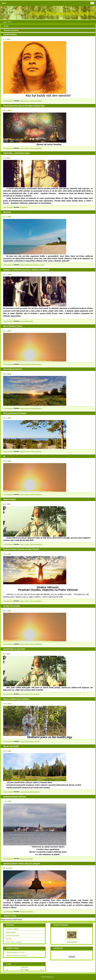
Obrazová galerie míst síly (15, 952)
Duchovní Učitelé (12, 929)
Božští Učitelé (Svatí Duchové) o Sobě (32, 265)
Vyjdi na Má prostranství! (13, 369)
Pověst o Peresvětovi (27, 859)
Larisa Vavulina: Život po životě (30, 694)
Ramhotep (7, 212)
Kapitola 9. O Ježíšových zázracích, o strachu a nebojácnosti (26, 270)
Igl (4, 456)
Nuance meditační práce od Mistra (16, 699)
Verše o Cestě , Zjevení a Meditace (31, 101)
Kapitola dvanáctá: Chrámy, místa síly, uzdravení (22, 863)
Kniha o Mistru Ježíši (26, 321)
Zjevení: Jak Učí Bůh (11, 746)
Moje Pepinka (11, 932)
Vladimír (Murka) (9, 499)
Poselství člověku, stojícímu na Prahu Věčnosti (21, 549)
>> (41, 969)
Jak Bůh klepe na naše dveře (14, 649)
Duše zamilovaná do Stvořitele (15, 413)
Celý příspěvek (8, 101)
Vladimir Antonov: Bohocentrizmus (31, 364)
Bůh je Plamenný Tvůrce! (13, 326)
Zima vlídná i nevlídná (14, 942)
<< (7, 969)
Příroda (9, 939)
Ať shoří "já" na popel (11, 606)
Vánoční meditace (10, 34)
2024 (26, 969)
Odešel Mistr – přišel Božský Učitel (16, 153)
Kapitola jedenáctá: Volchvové (15, 797)
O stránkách (24, 207)
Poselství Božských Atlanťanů (17, 955)
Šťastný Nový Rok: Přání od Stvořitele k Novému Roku (24, 106)
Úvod (5, 22)
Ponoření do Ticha (13, 936)
